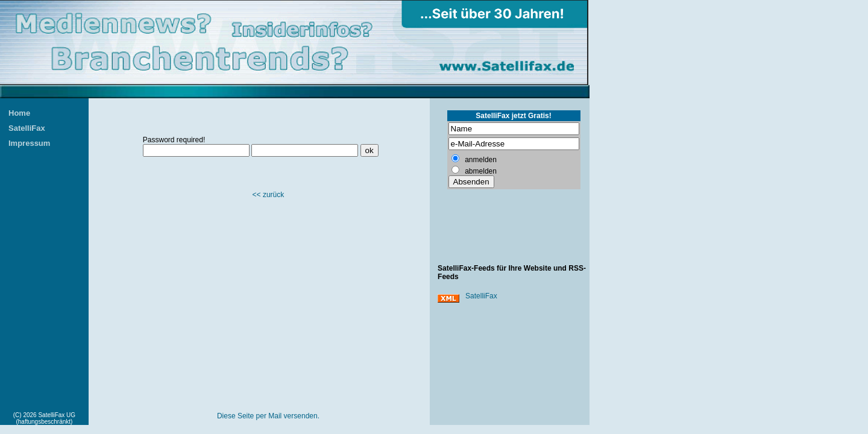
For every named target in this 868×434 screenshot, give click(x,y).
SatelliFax (27, 128)
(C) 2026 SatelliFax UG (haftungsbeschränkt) (44, 418)
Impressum (29, 143)
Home (19, 113)
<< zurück (269, 195)
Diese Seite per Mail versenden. (268, 416)
